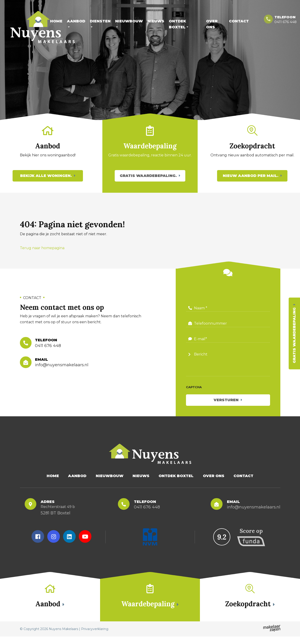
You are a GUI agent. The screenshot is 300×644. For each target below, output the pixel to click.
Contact (239, 21)
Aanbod (76, 21)
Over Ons (212, 24)
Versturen (226, 404)
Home (56, 21)
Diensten (100, 21)
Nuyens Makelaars (64, 636)
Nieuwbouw (129, 21)
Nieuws (156, 21)
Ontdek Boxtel (177, 24)
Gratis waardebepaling (294, 335)
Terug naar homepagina (42, 252)
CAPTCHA (194, 391)
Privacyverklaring (95, 636)
